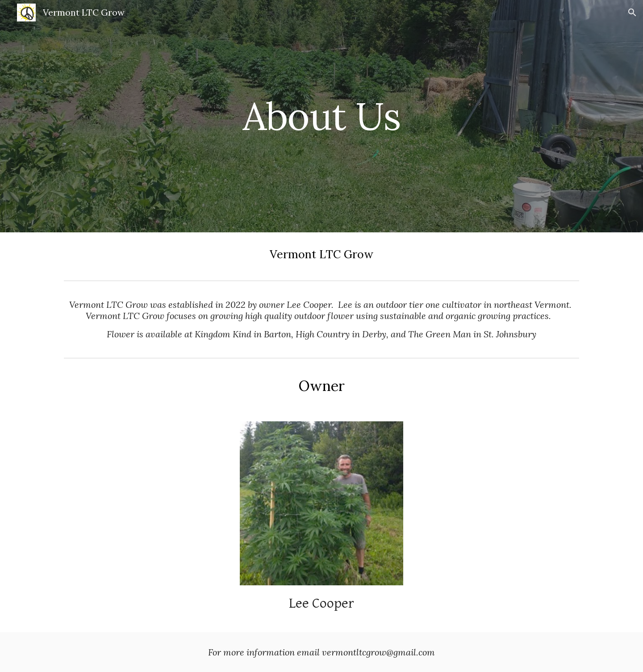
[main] (321, 116)
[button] (632, 13)
